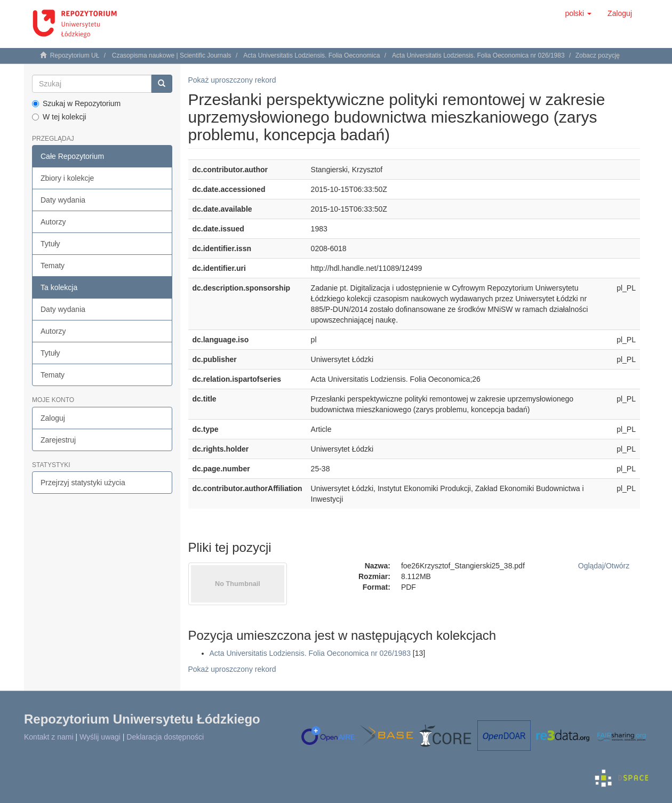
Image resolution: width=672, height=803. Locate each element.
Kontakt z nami (49, 737)
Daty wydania (63, 200)
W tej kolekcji (59, 117)
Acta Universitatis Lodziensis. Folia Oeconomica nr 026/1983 (478, 55)
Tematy (53, 266)
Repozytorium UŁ (75, 55)
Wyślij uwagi (100, 737)
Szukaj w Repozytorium (76, 103)
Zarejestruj (58, 440)
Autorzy (53, 222)
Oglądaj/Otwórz (604, 566)
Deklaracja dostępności (165, 737)
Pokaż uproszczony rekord (232, 80)
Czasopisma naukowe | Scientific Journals (172, 55)
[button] (578, 13)
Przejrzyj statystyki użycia (83, 483)
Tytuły (50, 244)
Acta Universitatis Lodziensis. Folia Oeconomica (311, 55)
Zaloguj (53, 418)
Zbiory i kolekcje (67, 178)
